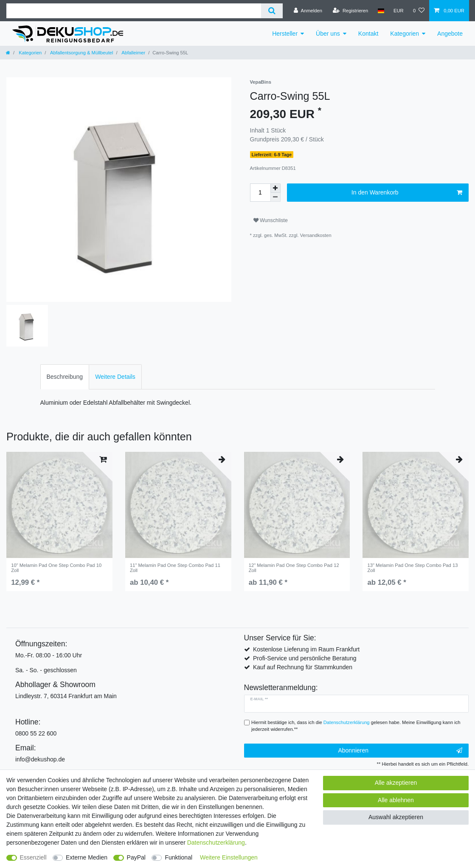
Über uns (328, 34)
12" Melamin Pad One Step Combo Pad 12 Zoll (294, 568)
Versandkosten (316, 235)
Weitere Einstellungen (229, 857)
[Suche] (272, 11)
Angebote (450, 34)
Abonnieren (400, 751)
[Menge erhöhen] (275, 188)
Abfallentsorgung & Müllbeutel (81, 53)
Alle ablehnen (396, 800)
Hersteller (285, 34)
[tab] (65, 377)
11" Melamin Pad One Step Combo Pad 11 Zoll (175, 568)
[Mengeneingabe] (260, 193)
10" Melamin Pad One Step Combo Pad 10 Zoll (56, 568)
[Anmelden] (308, 11)
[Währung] (399, 11)
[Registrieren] (350, 11)
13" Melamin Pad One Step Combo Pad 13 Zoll (412, 568)
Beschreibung (65, 377)
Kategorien (405, 34)
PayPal (136, 857)
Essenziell (33, 857)
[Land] (381, 11)
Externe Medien (87, 857)
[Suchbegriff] (134, 11)
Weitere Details (115, 377)
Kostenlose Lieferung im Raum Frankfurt (306, 649)
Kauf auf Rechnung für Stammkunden (303, 667)
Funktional (178, 857)
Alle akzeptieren (396, 783)
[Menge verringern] (275, 197)
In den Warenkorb (407, 193)
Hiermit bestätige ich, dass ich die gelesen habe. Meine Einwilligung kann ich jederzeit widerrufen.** (356, 726)
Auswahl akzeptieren (396, 817)
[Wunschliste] (419, 11)
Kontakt (368, 34)
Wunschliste (271, 220)
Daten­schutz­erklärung (216, 843)
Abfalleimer (133, 53)
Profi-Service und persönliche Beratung (305, 658)
